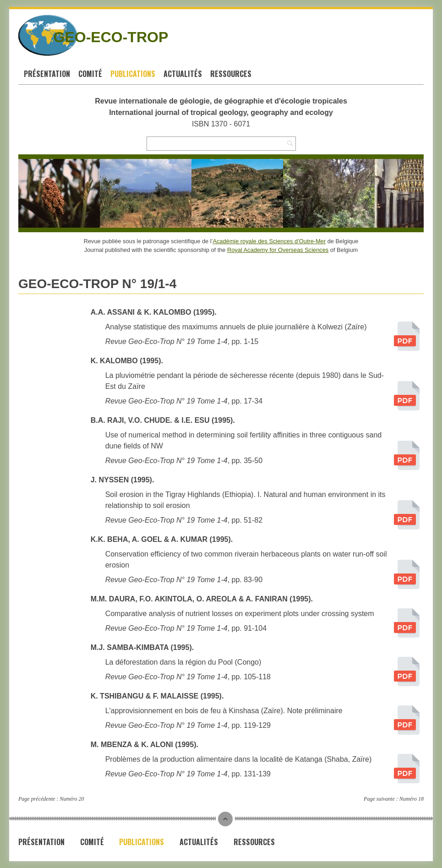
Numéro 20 (72, 799)
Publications (133, 74)
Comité (90, 74)
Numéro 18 (412, 799)
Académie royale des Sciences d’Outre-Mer (269, 241)
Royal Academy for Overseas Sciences (278, 250)
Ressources (231, 74)
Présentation (47, 74)
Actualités (183, 74)
